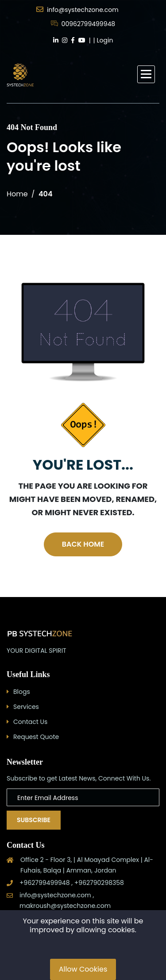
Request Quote (36, 737)
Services (26, 707)
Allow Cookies (83, 969)
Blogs (22, 692)
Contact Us (30, 722)
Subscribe (34, 820)
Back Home (83, 544)
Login (105, 40)
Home (17, 194)
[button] (146, 74)
